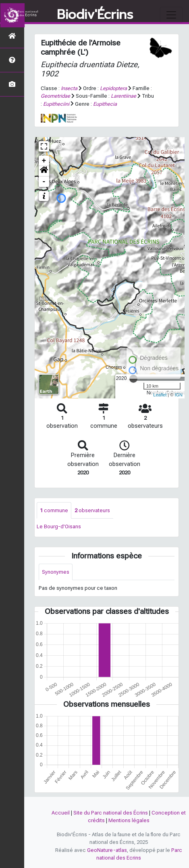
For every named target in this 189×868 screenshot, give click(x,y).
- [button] (44, 182)
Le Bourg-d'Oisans (59, 526)
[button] (44, 171)
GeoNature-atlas (107, 850)
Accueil (61, 813)
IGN (179, 395)
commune (54, 510)
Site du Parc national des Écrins (111, 813)
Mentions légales (129, 820)
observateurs (92, 510)
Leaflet (160, 395)
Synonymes (56, 572)
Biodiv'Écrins (95, 15)
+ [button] (44, 161)
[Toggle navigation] (171, 15)
